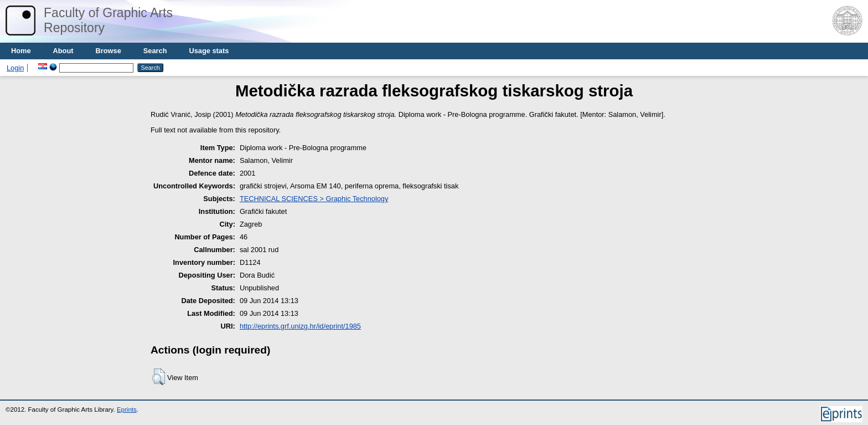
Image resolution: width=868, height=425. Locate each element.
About (63, 51)
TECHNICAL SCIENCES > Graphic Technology (314, 199)
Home (21, 51)
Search (155, 51)
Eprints (127, 409)
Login (15, 68)
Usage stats (209, 51)
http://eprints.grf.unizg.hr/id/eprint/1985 (300, 326)
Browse (108, 51)
